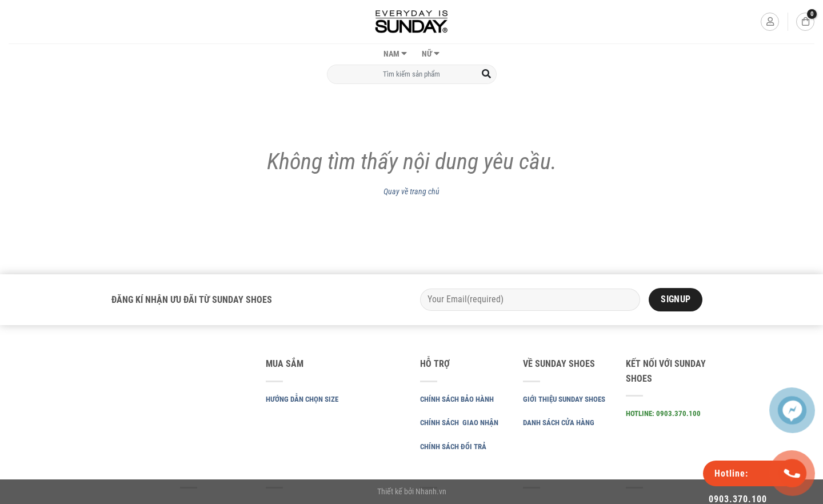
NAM (391, 54)
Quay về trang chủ (411, 191)
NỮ (427, 54)
